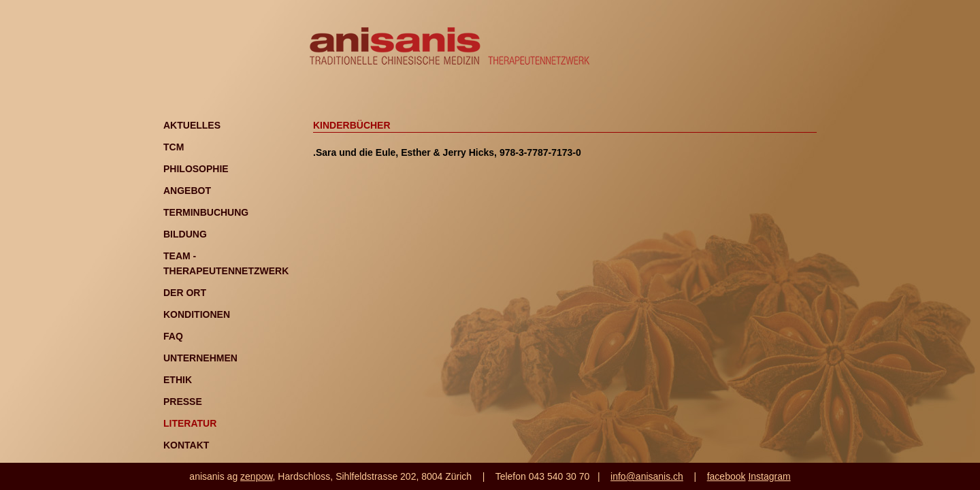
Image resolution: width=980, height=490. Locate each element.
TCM (174, 147)
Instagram (769, 476)
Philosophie (196, 169)
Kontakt (186, 445)
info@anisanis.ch (647, 476)
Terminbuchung (206, 212)
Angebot (187, 191)
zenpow (256, 476)
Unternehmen (200, 358)
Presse (183, 402)
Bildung (185, 234)
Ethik (178, 380)
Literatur (190, 423)
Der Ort (185, 293)
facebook (726, 476)
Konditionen (197, 314)
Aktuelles (192, 125)
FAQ (173, 336)
